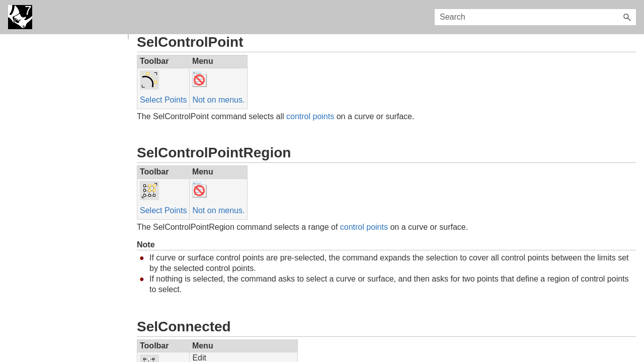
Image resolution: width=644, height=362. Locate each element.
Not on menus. (218, 100)
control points (310, 116)
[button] (627, 17)
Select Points (163, 100)
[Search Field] (535, 17)
